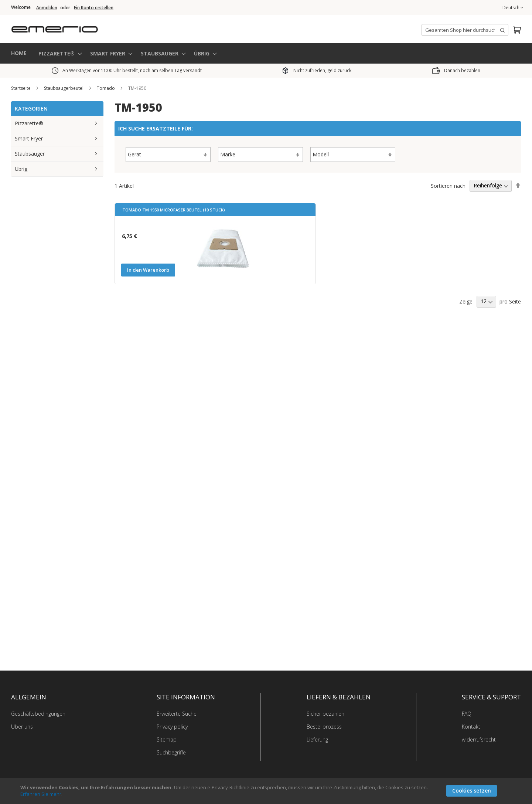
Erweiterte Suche (177, 714)
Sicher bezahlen (325, 714)
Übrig (21, 169)
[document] (267, 791)
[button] (513, 8)
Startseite (21, 88)
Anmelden (47, 8)
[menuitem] (58, 53)
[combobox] (465, 30)
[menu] (266, 53)
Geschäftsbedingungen (38, 714)
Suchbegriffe (171, 752)
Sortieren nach (448, 185)
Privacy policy (172, 727)
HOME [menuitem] (19, 53)
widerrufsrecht (479, 739)
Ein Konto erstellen (94, 8)
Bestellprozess (324, 727)
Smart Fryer (29, 138)
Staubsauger (30, 154)
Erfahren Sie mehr (41, 794)
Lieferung (317, 739)
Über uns (22, 727)
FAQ (467, 714)
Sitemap (167, 739)
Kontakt (471, 727)
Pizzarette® (29, 123)
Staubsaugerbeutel (64, 88)
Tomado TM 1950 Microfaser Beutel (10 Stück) (174, 210)
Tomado (106, 88)
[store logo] (85, 28)
